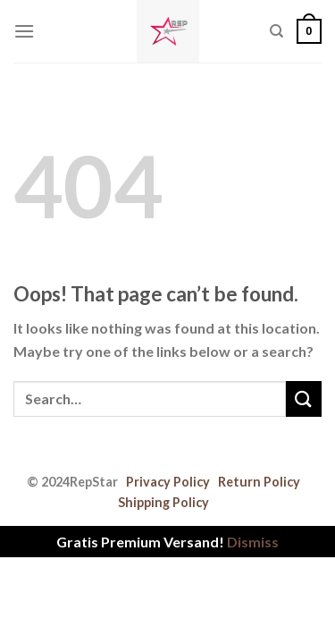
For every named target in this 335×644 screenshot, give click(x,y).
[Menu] (24, 31)
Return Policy (259, 482)
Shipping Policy (163, 502)
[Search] (276, 31)
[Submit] (304, 398)
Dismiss (253, 542)
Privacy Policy (168, 482)
